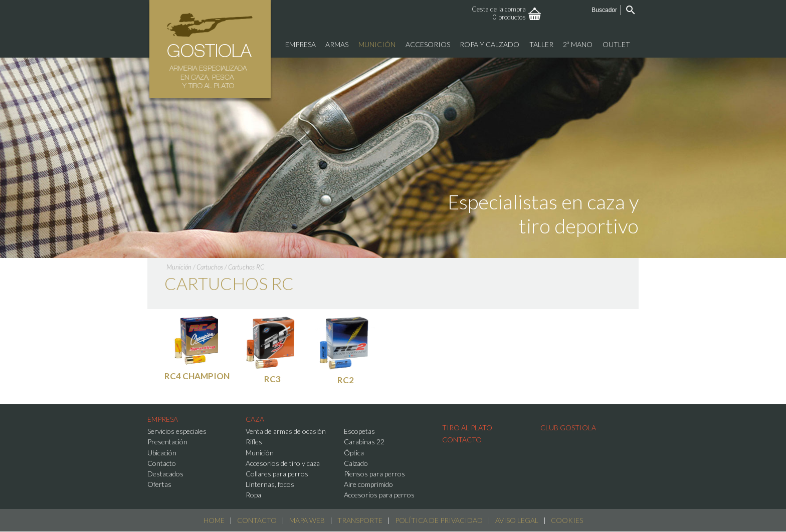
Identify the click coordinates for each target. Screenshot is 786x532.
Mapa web (307, 520)
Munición (179, 267)
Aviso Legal (517, 520)
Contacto (257, 520)
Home (214, 520)
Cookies (567, 520)
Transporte (360, 520)
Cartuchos (210, 267)
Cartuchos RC (246, 267)
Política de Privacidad (439, 520)
